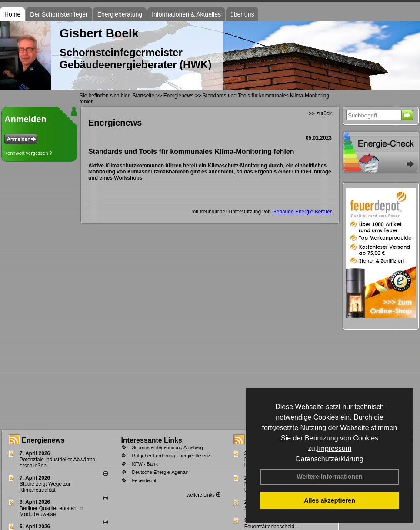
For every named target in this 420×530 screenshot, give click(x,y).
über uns (242, 14)
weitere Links (203, 495)
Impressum (334, 448)
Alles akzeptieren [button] (330, 500)
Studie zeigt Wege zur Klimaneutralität (45, 487)
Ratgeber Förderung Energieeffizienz (171, 456)
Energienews (43, 440)
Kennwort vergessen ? (28, 153)
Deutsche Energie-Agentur (160, 472)
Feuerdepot (144, 480)
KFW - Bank (145, 464)
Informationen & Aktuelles (186, 14)
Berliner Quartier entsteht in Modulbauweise (52, 511)
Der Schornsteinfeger (59, 14)
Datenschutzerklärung (330, 459)
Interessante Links (152, 440)
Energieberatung (120, 14)
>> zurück (320, 113)
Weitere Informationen (330, 477)
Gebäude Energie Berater (302, 212)
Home (12, 14)
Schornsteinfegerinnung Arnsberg (167, 447)
